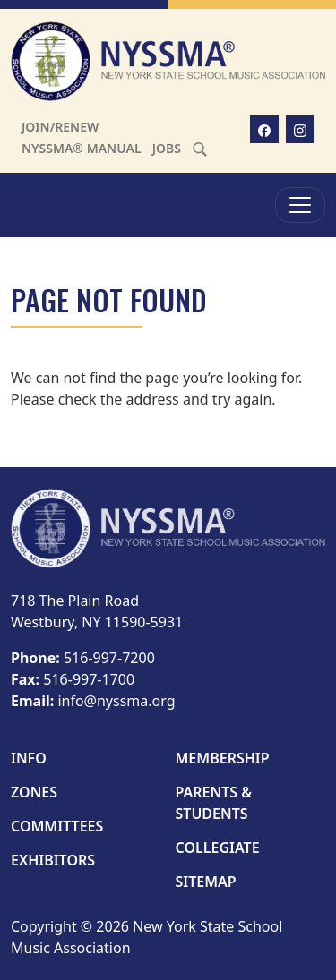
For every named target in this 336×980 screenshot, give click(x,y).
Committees (57, 826)
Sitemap (206, 882)
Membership (223, 758)
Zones (34, 792)
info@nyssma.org (116, 701)
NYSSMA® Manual (82, 148)
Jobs (167, 148)
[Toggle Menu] (300, 205)
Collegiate (218, 848)
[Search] (200, 148)
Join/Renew (60, 127)
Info (29, 758)
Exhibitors (53, 860)
